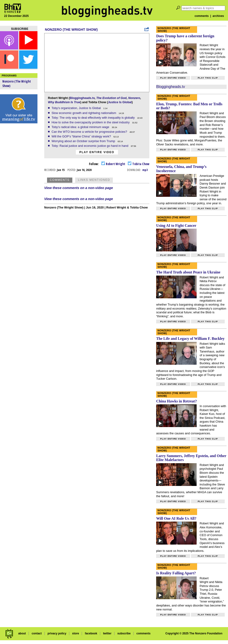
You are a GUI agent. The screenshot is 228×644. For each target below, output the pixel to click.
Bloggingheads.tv (82, 98)
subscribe (124, 633)
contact (37, 633)
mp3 (145, 170)
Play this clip (208, 78)
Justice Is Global (120, 102)
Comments (60, 180)
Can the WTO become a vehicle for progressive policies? (90, 132)
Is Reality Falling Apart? (176, 573)
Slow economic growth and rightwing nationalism (84, 113)
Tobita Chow (139, 164)
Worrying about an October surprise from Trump (84, 141)
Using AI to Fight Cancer (176, 225)
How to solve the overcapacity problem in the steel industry (91, 122)
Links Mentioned (94, 180)
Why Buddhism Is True (64, 102)
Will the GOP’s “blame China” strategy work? (82, 136)
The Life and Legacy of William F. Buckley (190, 339)
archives (218, 16)
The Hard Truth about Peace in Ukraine (188, 272)
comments (202, 16)
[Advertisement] (19, 199)
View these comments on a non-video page (79, 188)
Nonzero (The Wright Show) (71, 30)
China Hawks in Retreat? (177, 401)
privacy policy (57, 633)
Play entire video (97, 152)
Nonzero (134, 98)
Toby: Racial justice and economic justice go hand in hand (90, 146)
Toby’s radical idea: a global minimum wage (81, 127)
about (22, 633)
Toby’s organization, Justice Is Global (77, 108)
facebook (91, 633)
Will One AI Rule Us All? (176, 518)
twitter (107, 633)
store (75, 633)
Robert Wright (113, 164)
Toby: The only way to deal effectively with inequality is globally (94, 118)
